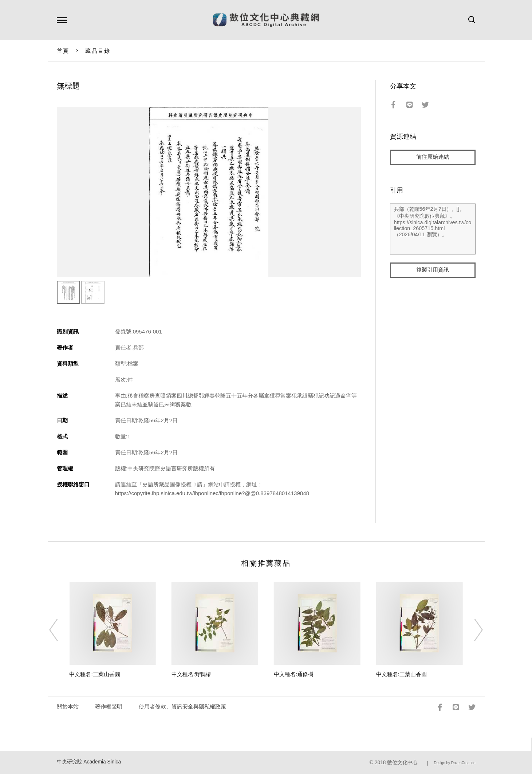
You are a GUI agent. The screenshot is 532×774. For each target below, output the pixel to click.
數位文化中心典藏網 (266, 20)
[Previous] (60, 630)
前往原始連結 (433, 157)
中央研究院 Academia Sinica (89, 762)
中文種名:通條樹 (294, 674)
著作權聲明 (109, 706)
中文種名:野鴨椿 (191, 674)
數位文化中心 (402, 763)
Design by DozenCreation (455, 763)
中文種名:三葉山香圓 (94, 674)
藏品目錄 (98, 51)
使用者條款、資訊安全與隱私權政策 (182, 706)
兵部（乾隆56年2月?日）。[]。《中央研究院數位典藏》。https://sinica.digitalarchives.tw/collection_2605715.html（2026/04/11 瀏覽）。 (433, 229)
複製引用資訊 (433, 270)
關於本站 (68, 706)
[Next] (472, 630)
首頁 (63, 51)
